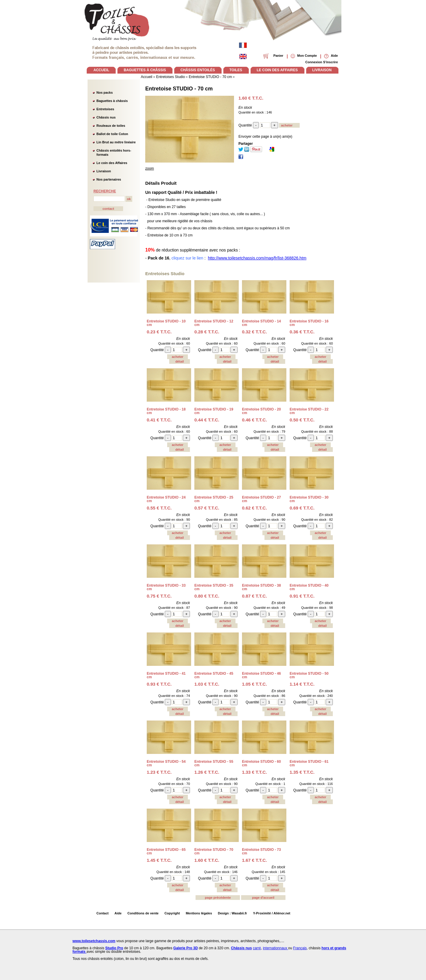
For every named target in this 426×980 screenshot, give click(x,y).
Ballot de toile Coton (112, 134)
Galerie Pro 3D (186, 948)
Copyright (172, 913)
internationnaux (276, 948)
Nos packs (105, 93)
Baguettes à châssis (112, 101)
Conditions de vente (143, 913)
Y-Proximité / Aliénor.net (272, 913)
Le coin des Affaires (112, 163)
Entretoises (105, 109)
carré (257, 948)
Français (300, 948)
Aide (118, 913)
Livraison (104, 171)
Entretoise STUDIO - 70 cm (179, 89)
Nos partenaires (109, 179)
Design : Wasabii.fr (233, 913)
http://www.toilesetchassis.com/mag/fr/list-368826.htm (257, 258)
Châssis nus (106, 117)
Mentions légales (199, 913)
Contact (103, 913)
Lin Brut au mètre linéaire (116, 142)
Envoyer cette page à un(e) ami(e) (265, 137)
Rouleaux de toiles (111, 126)
